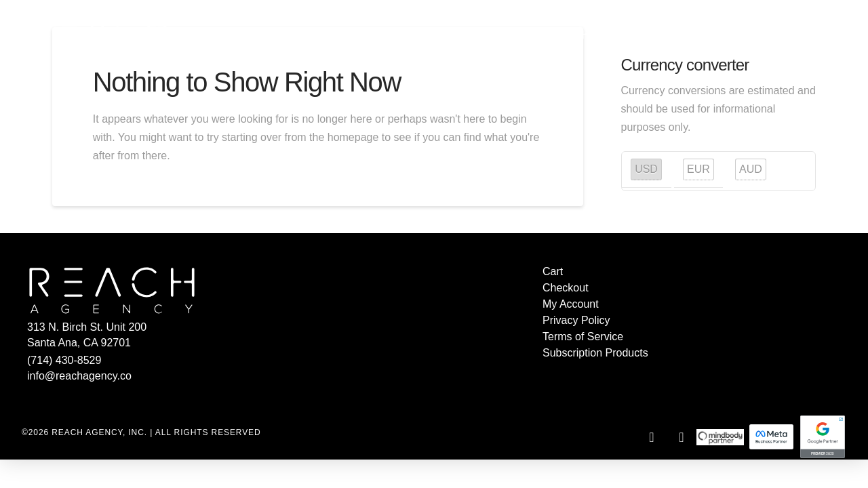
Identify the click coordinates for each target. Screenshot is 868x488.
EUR (698, 169)
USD (646, 169)
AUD (751, 169)
